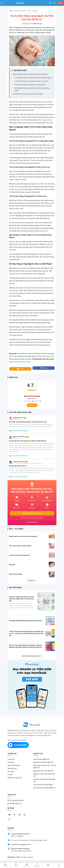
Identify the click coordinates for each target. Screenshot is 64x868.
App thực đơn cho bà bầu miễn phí (44, 780)
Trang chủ (11, 759)
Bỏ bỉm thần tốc (15, 804)
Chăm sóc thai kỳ (14, 765)
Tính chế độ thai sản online (43, 785)
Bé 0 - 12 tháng (33, 11)
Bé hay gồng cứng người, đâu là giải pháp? (28, 94)
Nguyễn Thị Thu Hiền (21, 437)
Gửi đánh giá (32, 405)
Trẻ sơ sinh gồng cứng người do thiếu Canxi (30, 85)
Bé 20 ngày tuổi (17, 438)
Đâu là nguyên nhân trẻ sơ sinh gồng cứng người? (31, 74)
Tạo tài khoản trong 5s (32, 513)
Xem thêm (32, 580)
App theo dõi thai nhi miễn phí (44, 788)
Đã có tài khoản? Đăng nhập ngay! (32, 518)
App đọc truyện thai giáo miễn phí (44, 775)
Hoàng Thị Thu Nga (20, 462)
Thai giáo (11, 762)
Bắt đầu (60, 3)
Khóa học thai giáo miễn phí (43, 762)
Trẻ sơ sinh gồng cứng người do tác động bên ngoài (33, 78)
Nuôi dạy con (12, 769)
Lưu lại (20, 369)
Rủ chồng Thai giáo (16, 800)
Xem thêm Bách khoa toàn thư (32, 656)
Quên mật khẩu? (32, 522)
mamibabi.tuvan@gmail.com (21, 844)
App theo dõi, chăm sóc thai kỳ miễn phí (45, 767)
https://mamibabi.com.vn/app (20, 362)
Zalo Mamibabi (18, 745)
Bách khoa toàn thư (20, 11)
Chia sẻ (44, 368)
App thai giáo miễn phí (41, 759)
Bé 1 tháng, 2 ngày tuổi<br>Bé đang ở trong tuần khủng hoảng (27, 464)
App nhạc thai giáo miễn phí (43, 771)
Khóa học (11, 772)
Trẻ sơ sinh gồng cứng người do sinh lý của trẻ (31, 81)
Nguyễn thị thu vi (20, 418)
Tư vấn (10, 775)
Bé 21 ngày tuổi (17, 420)
